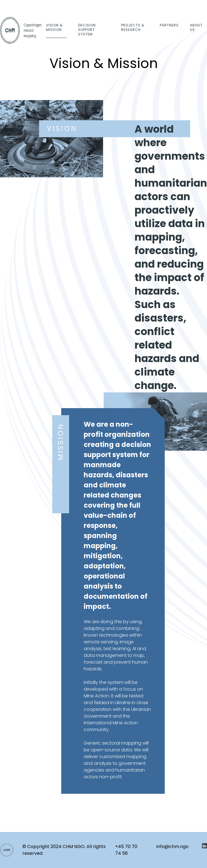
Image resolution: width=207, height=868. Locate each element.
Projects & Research (133, 27)
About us (196, 27)
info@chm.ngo (172, 846)
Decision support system (87, 30)
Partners (169, 25)
